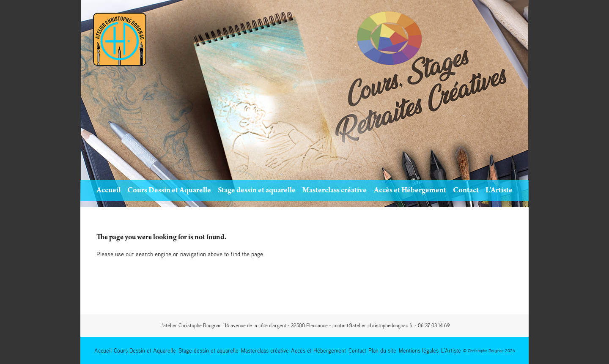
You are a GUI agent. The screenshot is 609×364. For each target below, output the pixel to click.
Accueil (108, 191)
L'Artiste (499, 191)
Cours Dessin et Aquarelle (169, 191)
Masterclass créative (335, 191)
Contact (466, 191)
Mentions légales (419, 350)
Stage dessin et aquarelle (257, 191)
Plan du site (382, 350)
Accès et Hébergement (410, 191)
